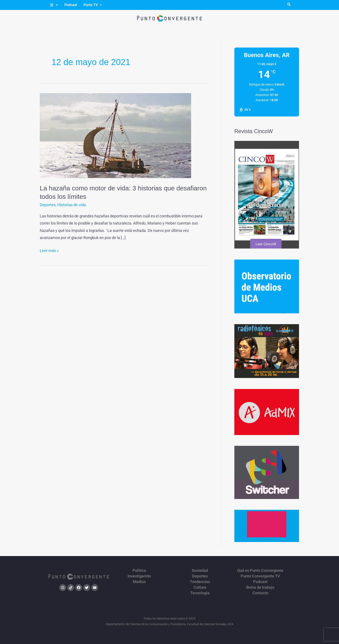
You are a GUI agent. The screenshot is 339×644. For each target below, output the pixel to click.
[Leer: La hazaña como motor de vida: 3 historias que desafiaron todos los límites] (115, 135)
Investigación (139, 576)
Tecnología (200, 593)
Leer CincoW (266, 244)
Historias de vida (72, 205)
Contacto (260, 593)
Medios (139, 582)
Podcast (71, 5)
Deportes (48, 205)
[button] (54, 5)
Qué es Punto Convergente (260, 571)
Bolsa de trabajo (260, 587)
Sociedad (200, 571)
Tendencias (200, 582)
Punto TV (93, 5)
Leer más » (49, 250)
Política (139, 571)
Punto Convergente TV (260, 576)
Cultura (200, 587)
